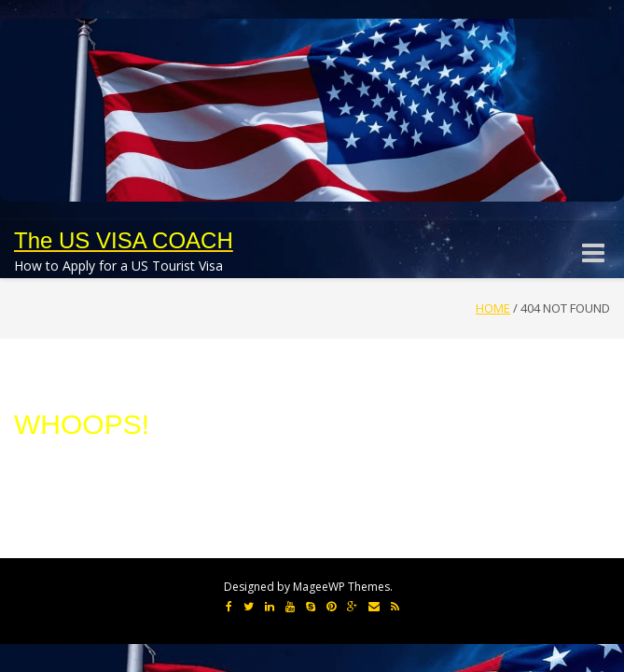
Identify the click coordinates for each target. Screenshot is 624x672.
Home (493, 308)
